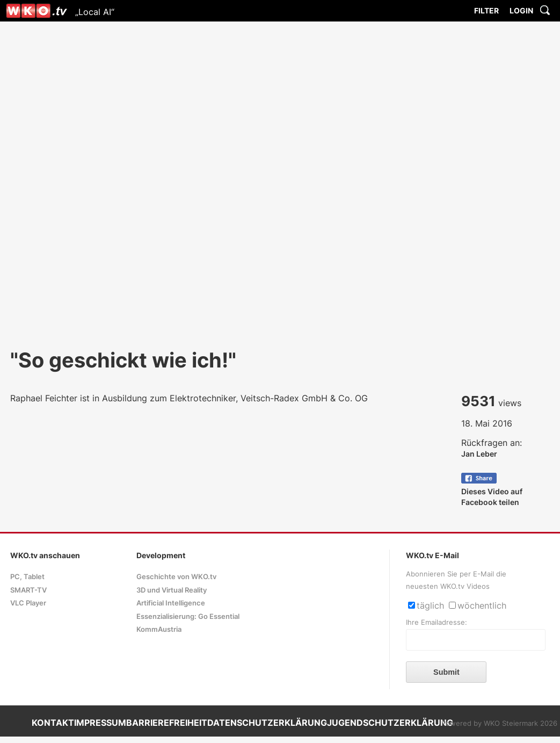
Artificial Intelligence (171, 603)
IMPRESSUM (100, 723)
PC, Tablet (27, 577)
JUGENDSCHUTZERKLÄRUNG (390, 723)
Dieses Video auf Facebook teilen (492, 491)
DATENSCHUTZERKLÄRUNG (267, 723)
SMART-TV (28, 590)
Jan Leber (479, 454)
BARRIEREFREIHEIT (167, 723)
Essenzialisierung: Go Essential (188, 616)
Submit (446, 672)
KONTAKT (53, 723)
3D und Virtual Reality (172, 590)
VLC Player (28, 603)
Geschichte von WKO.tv (176, 577)
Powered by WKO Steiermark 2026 (499, 723)
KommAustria (159, 629)
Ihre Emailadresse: (437, 622)
